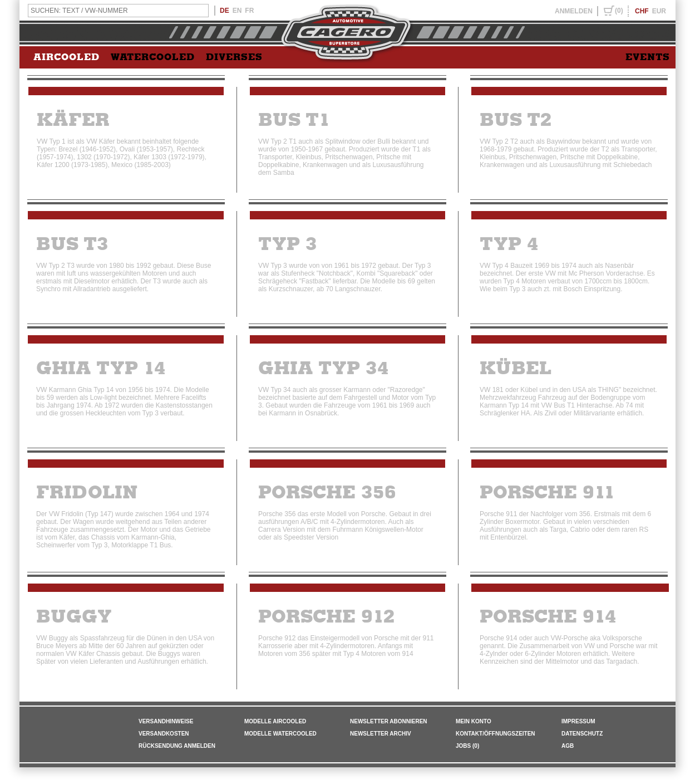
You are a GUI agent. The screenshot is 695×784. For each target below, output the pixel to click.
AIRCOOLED (66, 57)
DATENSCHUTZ (582, 734)
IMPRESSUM (578, 721)
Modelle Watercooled (280, 734)
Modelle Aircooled (275, 721)
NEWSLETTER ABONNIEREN (389, 721)
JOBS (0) (467, 746)
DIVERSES (234, 57)
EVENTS (648, 57)
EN (237, 11)
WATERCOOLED (153, 57)
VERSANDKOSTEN (164, 734)
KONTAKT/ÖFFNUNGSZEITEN (496, 734)
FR (249, 11)
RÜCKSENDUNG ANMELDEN (177, 746)
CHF (642, 11)
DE (225, 11)
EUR (659, 11)
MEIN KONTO (474, 721)
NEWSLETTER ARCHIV (381, 734)
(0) (619, 11)
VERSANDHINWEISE (166, 721)
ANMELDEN (574, 11)
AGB (568, 746)
